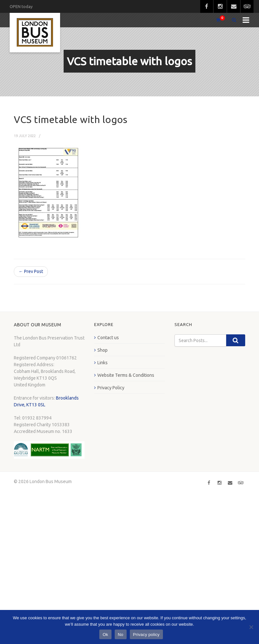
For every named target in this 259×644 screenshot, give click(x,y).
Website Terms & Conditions (126, 375)
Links (103, 363)
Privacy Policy (111, 388)
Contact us (108, 338)
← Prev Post (31, 271)
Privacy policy (146, 635)
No (121, 635)
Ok (105, 635)
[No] (251, 627)
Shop (103, 350)
